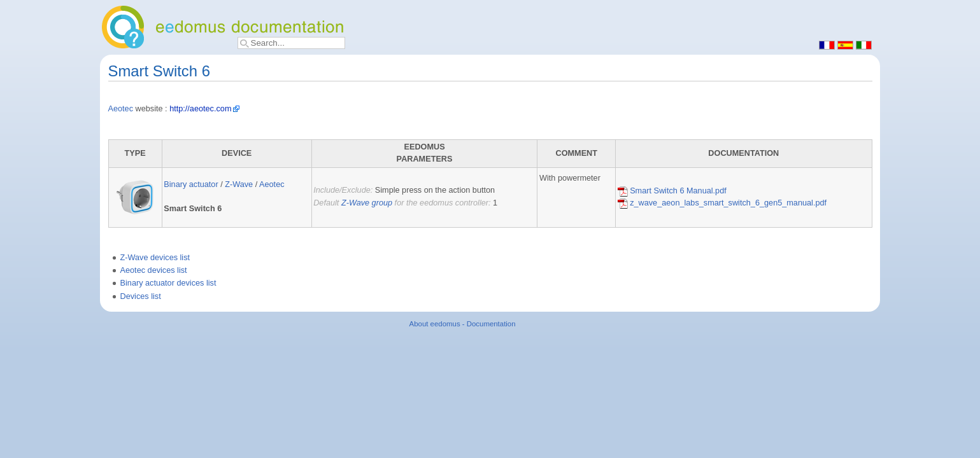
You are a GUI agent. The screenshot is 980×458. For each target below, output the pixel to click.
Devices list (141, 296)
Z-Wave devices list (155, 258)
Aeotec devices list (154, 270)
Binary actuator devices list (168, 283)
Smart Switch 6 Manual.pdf (672, 191)
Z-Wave (239, 184)
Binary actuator (191, 184)
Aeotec (121, 109)
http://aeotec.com (200, 109)
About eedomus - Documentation (463, 324)
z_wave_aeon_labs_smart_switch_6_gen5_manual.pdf (722, 203)
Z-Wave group (367, 203)
